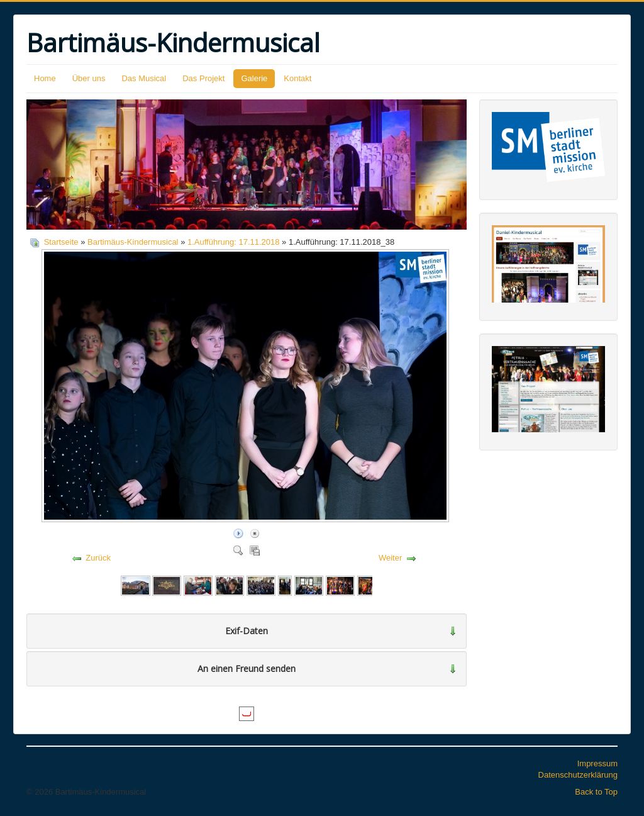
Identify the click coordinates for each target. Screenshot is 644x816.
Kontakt (297, 78)
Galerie (254, 78)
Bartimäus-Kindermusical (133, 242)
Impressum (597, 763)
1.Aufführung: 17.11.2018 (234, 242)
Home (45, 78)
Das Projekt (203, 78)
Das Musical (144, 78)
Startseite (61, 242)
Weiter (390, 558)
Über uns (89, 78)
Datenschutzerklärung (578, 775)
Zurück (98, 558)
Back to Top (596, 792)
